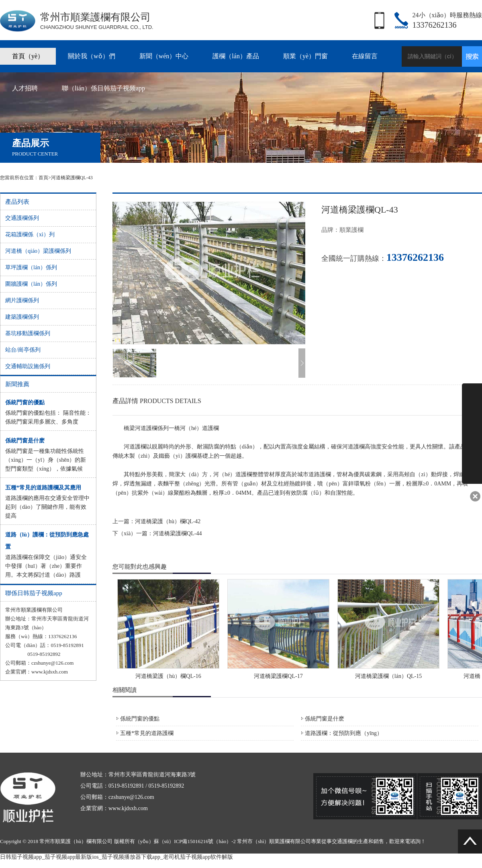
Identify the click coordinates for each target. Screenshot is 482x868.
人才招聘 (25, 88)
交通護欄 (342, 841)
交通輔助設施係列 (28, 366)
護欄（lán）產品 (236, 56)
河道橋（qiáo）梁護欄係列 (38, 251)
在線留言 (365, 56)
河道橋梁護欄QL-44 (177, 533)
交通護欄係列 (22, 218)
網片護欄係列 (22, 300)
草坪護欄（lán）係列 (31, 267)
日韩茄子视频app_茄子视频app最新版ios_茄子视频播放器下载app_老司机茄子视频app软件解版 (116, 857)
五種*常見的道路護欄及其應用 (43, 488)
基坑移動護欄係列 (28, 333)
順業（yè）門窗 (305, 56)
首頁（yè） (28, 56)
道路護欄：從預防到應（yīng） (344, 733)
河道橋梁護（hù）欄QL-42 (168, 521)
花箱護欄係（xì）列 (30, 234)
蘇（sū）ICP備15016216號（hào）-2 (195, 841)
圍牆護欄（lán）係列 (31, 284)
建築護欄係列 (22, 317)
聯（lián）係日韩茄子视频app (103, 88)
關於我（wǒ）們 (92, 56)
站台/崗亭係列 (23, 350)
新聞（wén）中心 (164, 56)
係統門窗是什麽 (25, 441)
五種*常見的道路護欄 (147, 733)
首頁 (43, 178)
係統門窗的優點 (25, 402)
